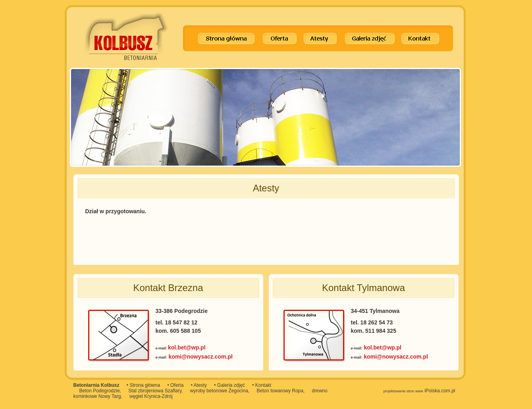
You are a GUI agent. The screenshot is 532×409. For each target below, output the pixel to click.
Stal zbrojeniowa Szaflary (155, 391)
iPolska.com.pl (419, 391)
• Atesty (199, 385)
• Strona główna (143, 385)
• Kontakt (262, 385)
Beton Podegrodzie (100, 391)
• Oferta (175, 385)
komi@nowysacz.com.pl (200, 357)
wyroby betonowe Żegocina (219, 391)
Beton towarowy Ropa (280, 391)
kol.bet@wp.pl (187, 347)
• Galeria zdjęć (229, 385)
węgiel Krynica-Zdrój (151, 396)
